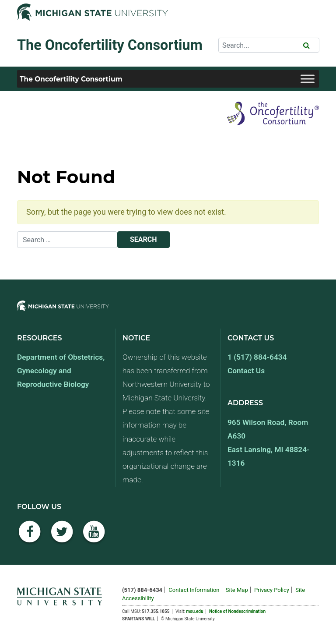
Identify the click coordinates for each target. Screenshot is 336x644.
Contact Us (246, 371)
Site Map (237, 590)
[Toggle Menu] (308, 79)
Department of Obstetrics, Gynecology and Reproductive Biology (61, 371)
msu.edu (195, 611)
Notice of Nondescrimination (237, 611)
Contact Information (194, 590)
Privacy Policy (272, 590)
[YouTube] (94, 536)
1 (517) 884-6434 (257, 357)
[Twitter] (62, 536)
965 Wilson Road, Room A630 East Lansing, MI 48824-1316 (268, 443)
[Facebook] (30, 536)
